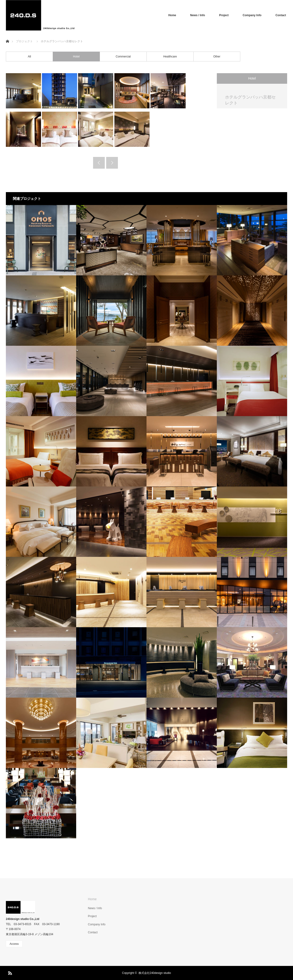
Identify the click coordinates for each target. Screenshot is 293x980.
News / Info (197, 15)
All (29, 57)
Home (172, 15)
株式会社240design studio (155, 973)
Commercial (123, 57)
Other (217, 57)
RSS (9, 972)
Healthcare (170, 57)
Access (14, 944)
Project (224, 15)
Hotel (76, 57)
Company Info (252, 15)
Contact (281, 15)
